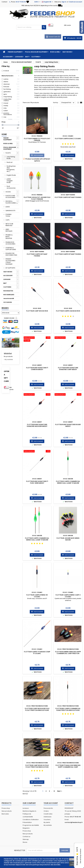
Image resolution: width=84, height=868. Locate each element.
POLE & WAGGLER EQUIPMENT (36, 52)
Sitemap (26, 839)
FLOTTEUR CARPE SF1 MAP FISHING (68, 254)
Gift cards (67, 25)
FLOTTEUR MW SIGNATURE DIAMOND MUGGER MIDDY (37, 425)
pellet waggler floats (10, 181)
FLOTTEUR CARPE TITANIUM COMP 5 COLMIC (37, 653)
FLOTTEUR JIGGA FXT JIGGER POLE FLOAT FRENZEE (37, 198)
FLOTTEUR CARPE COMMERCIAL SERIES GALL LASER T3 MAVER (37, 539)
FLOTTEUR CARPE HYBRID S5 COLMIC (37, 596)
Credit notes (48, 814)
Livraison (26, 808)
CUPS (7, 220)
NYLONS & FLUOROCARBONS (12, 202)
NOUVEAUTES (8, 291)
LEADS (8, 207)
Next (60, 791)
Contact (4, 2)
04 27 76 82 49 (21, 2)
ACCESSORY (8, 57)
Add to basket (37, 155)
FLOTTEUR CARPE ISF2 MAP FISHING (37, 255)
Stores (25, 842)
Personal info (48, 808)
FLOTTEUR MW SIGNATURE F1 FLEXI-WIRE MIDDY (37, 482)
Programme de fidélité (31, 825)
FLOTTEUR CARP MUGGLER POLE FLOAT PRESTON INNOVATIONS (37, 709)
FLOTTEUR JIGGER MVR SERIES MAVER (68, 539)
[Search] (31, 27)
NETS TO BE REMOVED (9, 225)
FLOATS (8, 153)
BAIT (27, 57)
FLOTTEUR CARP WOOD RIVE (37, 311)
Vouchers (47, 820)
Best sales (5, 814)
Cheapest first (68, 103)
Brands (5, 308)
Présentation (27, 822)
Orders (46, 811)
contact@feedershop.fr (74, 822)
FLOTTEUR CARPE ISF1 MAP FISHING (68, 197)
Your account (51, 803)
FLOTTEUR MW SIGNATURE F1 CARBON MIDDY (37, 369)
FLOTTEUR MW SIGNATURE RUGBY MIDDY (68, 425)
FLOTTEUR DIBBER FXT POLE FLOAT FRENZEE (37, 139)
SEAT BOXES (67, 52)
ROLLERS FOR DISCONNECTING (11, 254)
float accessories (11, 187)
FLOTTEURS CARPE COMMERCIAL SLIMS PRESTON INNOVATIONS (68, 709)
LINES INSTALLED (9, 230)
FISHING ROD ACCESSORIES (10, 243)
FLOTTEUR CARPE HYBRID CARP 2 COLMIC (68, 596)
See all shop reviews (80, 856)
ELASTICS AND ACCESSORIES (10, 197)
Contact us (26, 837)
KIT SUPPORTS (10, 268)
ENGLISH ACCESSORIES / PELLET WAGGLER (10, 261)
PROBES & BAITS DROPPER (9, 237)
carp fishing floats (11, 158)
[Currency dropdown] (38, 2)
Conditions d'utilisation (31, 820)
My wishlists (48, 825)
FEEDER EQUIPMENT (15, 52)
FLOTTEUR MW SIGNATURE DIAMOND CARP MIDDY (68, 369)
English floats (11, 175)
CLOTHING (35, 57)
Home (4, 134)
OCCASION (8, 302)
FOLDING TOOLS (8, 215)
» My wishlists (8, 359)
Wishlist (8, 353)
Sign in (64, 2)
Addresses (48, 817)
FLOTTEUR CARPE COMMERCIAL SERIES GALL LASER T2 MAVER (68, 482)
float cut (10, 162)
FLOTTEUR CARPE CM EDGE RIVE (68, 311)
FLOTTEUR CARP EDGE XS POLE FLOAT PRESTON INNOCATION (37, 766)
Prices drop (6, 808)
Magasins (26, 828)
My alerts (47, 822)
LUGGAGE (19, 57)
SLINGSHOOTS (10, 211)
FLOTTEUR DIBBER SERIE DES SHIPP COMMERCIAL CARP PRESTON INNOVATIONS (68, 653)
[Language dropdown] (48, 2)
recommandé (9, 298)
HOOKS (8, 192)
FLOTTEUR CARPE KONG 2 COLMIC (68, 139)
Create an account (75, 2)
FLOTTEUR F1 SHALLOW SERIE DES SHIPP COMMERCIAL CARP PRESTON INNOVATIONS (68, 767)
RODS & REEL (55, 52)
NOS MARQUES (9, 295)
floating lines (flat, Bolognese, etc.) (11, 169)
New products (7, 811)
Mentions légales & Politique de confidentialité (29, 814)
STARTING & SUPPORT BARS (11, 249)
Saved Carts (52, 37)
